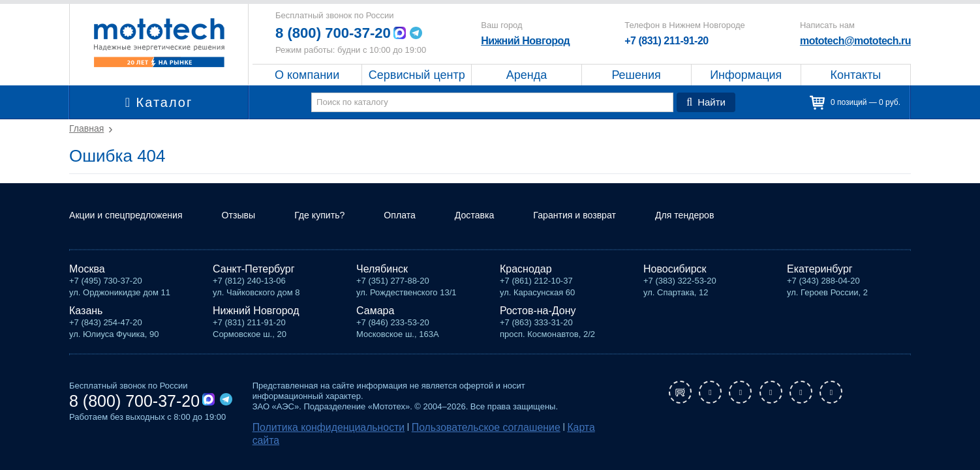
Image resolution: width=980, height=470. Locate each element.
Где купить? (343, 231)
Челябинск (382, 285)
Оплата (428, 231)
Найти (708, 102)
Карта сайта (537, 442)
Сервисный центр (417, 75)
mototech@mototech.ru (855, 41)
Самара (375, 326)
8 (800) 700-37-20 (338, 33)
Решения (636, 75)
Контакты (856, 75)
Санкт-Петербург (253, 285)
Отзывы (256, 231)
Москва (87, 285)
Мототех (159, 42)
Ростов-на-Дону (538, 326)
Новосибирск (675, 285)
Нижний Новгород (528, 41)
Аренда (527, 75)
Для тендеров (736, 231)
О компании (307, 75)
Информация (746, 75)
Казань (86, 326)
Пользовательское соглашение (445, 442)
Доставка (508, 231)
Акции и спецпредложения (133, 231)
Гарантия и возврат (617, 231)
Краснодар (526, 285)
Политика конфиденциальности (315, 442)
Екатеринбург (820, 285)
